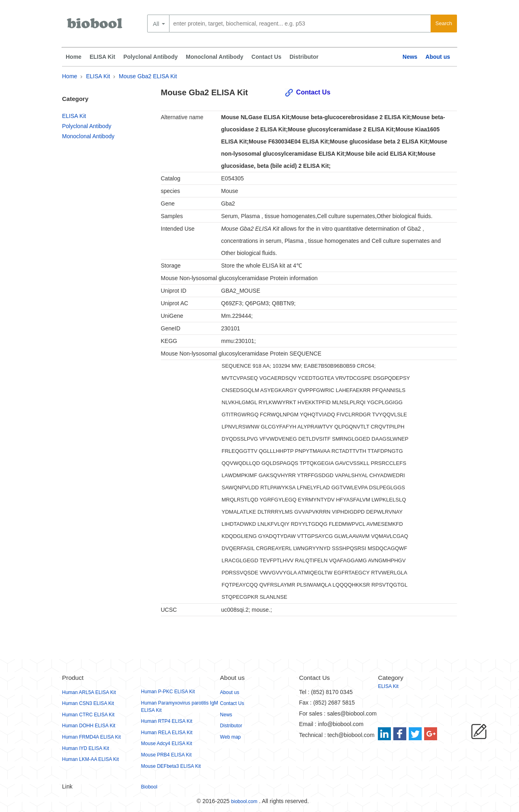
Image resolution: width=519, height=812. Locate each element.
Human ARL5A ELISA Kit (89, 692)
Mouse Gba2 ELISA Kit (148, 76)
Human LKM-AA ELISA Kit (90, 759)
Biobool (149, 787)
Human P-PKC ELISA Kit (168, 692)
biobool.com (244, 801)
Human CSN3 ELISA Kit (88, 703)
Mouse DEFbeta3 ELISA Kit (171, 766)
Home (74, 57)
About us (438, 57)
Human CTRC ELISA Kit (88, 715)
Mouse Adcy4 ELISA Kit (167, 743)
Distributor (304, 57)
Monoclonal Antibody (214, 57)
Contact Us (266, 57)
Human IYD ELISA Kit (86, 748)
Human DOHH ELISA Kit (89, 726)
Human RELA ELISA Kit (167, 733)
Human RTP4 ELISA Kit (167, 721)
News (410, 57)
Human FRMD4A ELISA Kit (91, 737)
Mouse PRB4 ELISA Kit (166, 755)
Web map (231, 737)
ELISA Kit (102, 57)
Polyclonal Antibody (150, 57)
